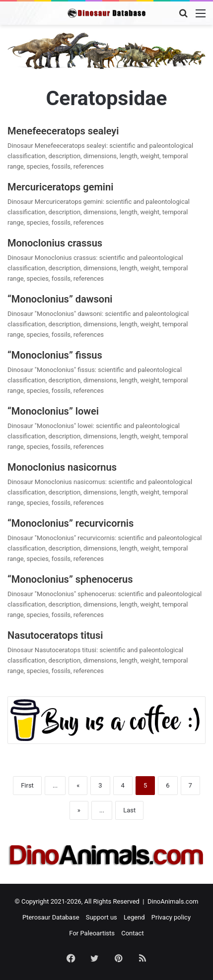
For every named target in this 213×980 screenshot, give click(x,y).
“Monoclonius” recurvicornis (71, 523)
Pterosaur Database (51, 917)
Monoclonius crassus (55, 243)
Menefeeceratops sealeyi (63, 131)
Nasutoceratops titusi (55, 635)
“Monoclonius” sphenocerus (70, 579)
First (27, 785)
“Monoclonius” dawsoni (60, 299)
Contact (132, 933)
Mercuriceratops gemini (60, 187)
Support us (102, 917)
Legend (134, 917)
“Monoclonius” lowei (53, 411)
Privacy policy (171, 917)
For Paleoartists (92, 933)
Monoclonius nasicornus (62, 467)
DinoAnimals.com (173, 901)
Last (129, 810)
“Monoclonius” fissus (55, 355)
